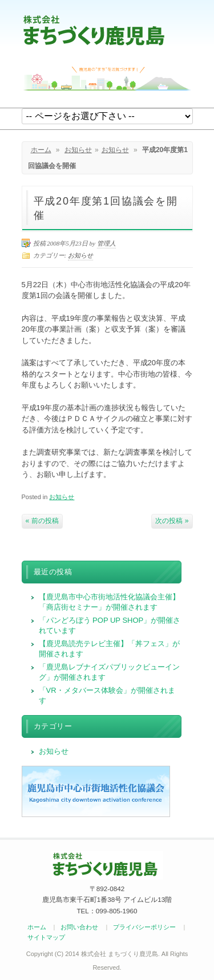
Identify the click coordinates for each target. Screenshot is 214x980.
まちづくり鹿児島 (94, 30)
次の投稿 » (172, 521)
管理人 (106, 243)
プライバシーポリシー (144, 927)
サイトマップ (46, 937)
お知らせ (78, 150)
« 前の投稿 (42, 521)
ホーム (41, 150)
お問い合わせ (79, 927)
